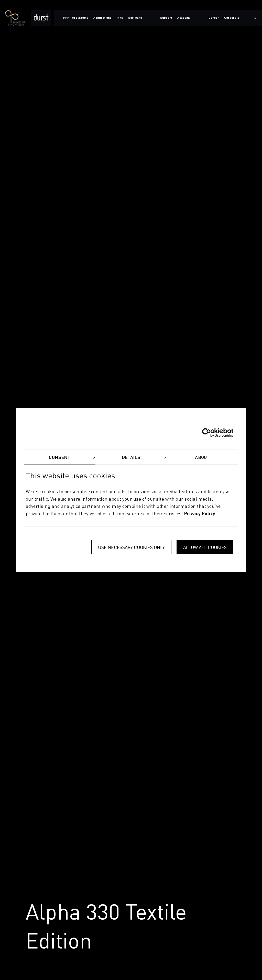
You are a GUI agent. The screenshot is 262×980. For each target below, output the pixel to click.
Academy (184, 18)
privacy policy (200, 514)
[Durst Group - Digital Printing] (41, 18)
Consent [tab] (60, 457)
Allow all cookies (205, 547)
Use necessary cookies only (131, 547)
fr (254, 18)
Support (166, 18)
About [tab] (202, 457)
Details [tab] (131, 457)
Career (214, 18)
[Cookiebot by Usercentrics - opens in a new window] (211, 433)
